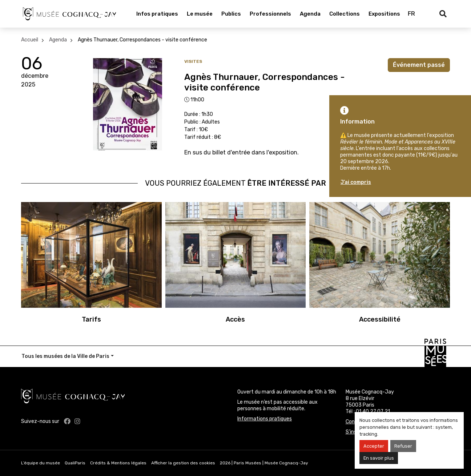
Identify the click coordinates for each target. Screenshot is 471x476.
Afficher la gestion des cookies (183, 463)
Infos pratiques (157, 14)
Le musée (200, 14)
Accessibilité (380, 319)
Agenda (310, 14)
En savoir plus (379, 458)
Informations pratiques (265, 419)
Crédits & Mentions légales (118, 463)
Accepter (374, 446)
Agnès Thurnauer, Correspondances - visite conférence (142, 40)
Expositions (384, 14)
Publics (231, 14)
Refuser (403, 446)
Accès (235, 319)
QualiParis (75, 463)
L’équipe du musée (41, 463)
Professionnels (270, 14)
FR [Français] (411, 14)
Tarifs (91, 319)
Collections (345, 14)
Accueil (30, 40)
